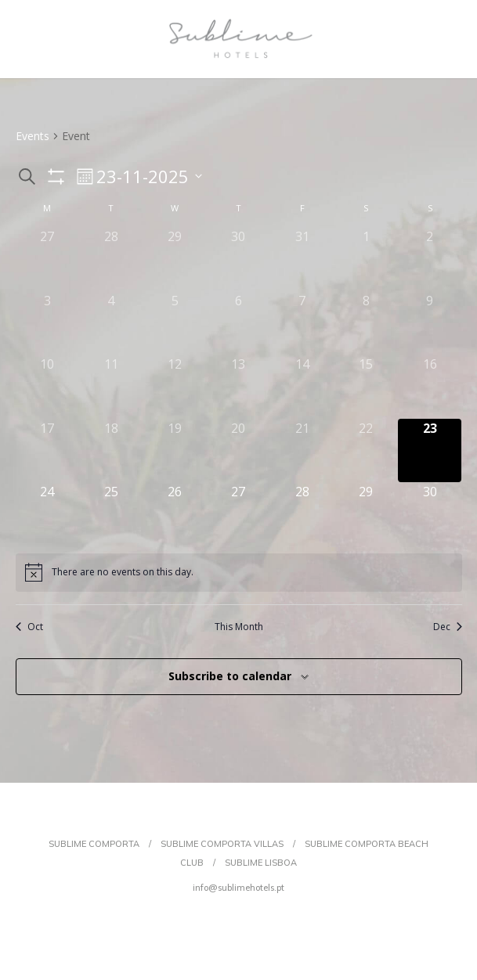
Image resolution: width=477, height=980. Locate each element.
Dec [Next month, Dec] (448, 627)
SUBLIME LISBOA (261, 863)
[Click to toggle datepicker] (149, 177)
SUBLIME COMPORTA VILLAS (222, 844)
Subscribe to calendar (230, 676)
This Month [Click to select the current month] (239, 627)
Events (33, 136)
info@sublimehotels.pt (238, 888)
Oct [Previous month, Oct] (29, 627)
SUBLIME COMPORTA (94, 844)
